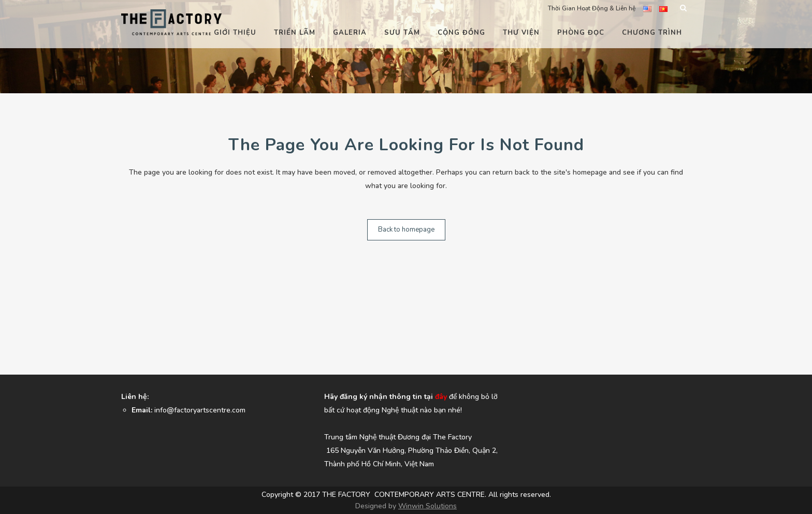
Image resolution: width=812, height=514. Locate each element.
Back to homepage (406, 230)
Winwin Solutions (427, 506)
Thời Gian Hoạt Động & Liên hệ (592, 8)
